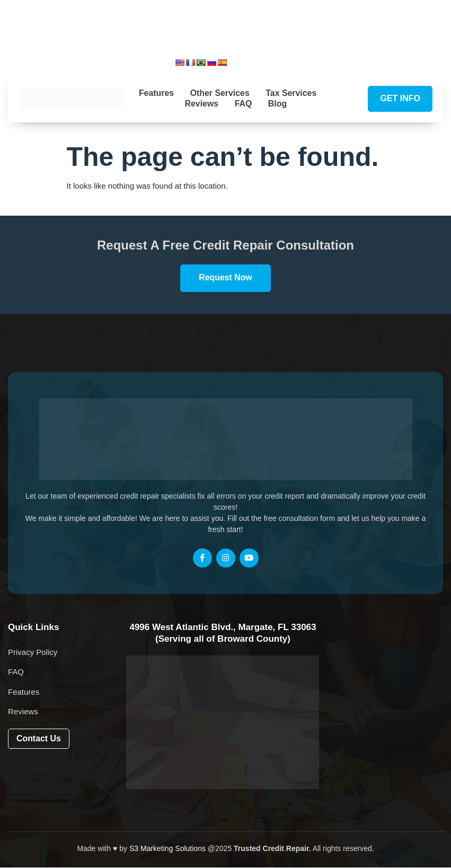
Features (155, 93)
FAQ (244, 104)
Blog (279, 104)
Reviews (201, 104)
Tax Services (292, 93)
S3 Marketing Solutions (167, 849)
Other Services (220, 93)
